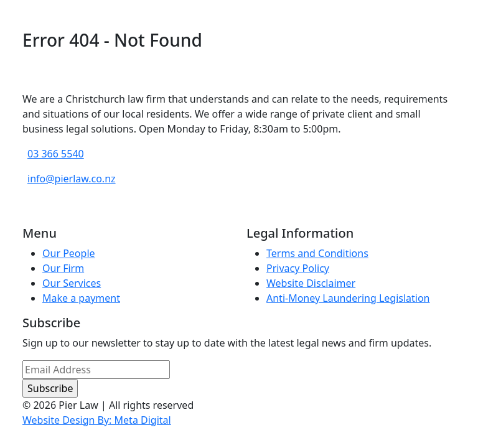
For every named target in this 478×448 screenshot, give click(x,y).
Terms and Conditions (317, 253)
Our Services (72, 283)
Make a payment (81, 298)
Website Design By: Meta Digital (97, 420)
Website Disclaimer (311, 283)
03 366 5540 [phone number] (56, 154)
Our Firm (63, 268)
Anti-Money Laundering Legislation (348, 298)
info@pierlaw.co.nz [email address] (72, 179)
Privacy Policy (298, 268)
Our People (69, 253)
